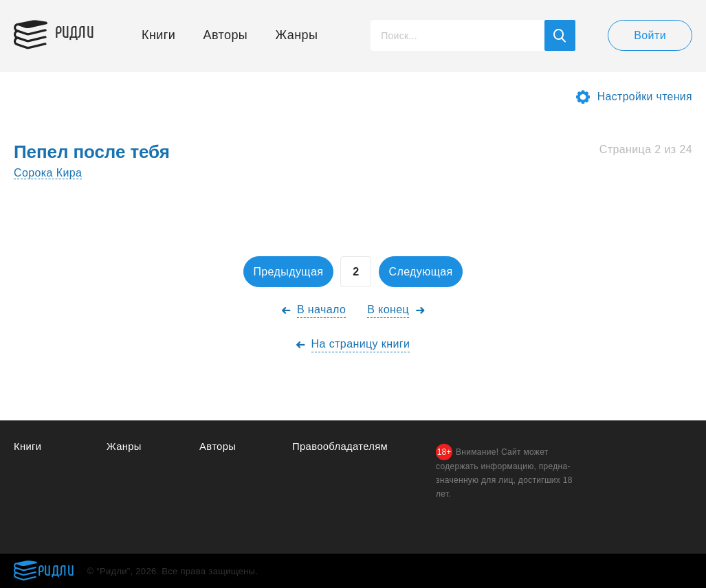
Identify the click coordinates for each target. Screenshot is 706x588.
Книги (158, 35)
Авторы (226, 35)
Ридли (78, 32)
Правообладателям (341, 446)
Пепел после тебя (92, 152)
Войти (650, 35)
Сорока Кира (48, 173)
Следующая (423, 272)
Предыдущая (286, 272)
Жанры (297, 35)
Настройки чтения (644, 97)
